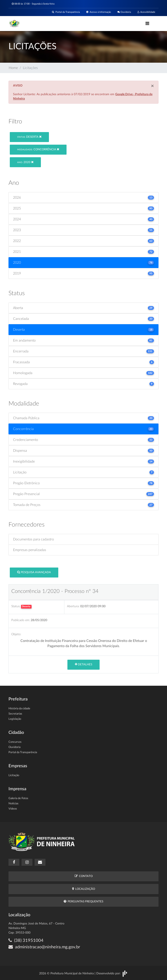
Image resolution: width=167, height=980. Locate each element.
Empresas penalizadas (30, 550)
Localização (84, 889)
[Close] (152, 86)
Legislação (15, 719)
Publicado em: (21, 620)
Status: (16, 606)
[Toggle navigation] (147, 23)
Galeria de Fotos (18, 798)
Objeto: (16, 634)
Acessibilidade (146, 12)
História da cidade (19, 709)
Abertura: (73, 606)
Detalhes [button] (83, 664)
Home (13, 68)
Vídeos (13, 809)
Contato (84, 876)
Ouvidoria (124, 12)
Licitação (14, 775)
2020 (25, 162)
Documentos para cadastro (33, 539)
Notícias (13, 804)
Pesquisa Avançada (34, 572)
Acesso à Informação (99, 12)
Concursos (15, 742)
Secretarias (15, 714)
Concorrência (38, 149)
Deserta (29, 137)
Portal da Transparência (66, 12)
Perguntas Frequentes (83, 901)
